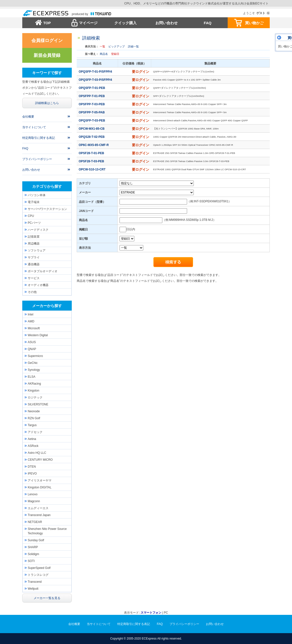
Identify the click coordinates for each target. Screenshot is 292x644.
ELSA (32, 377)
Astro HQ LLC (37, 453)
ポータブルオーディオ (43, 271)
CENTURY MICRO (40, 460)
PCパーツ (34, 223)
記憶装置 (34, 237)
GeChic (33, 363)
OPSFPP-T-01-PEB (92, 96)
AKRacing (34, 384)
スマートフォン (151, 613)
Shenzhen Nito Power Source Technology (47, 531)
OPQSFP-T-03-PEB (92, 121)
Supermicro (35, 356)
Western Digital (38, 335)
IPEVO (32, 474)
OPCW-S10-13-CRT (93, 169)
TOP (47, 23)
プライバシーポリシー (37, 159)
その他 (32, 292)
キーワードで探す (47, 73)
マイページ (88, 23)
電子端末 (34, 202)
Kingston (34, 391)
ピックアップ (117, 46)
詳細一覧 (133, 46)
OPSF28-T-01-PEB (92, 153)
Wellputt (33, 589)
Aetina (32, 439)
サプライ (34, 257)
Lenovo (33, 494)
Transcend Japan (39, 515)
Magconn (34, 501)
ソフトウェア (37, 250)
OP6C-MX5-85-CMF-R (94, 145)
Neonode (34, 411)
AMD (31, 321)
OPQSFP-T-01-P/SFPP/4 (96, 72)
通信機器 (34, 264)
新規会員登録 (47, 55)
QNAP (32, 349)
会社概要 (28, 117)
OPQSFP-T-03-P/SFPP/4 (96, 80)
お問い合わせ (167, 23)
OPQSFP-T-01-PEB (92, 88)
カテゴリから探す (47, 186)
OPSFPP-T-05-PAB (92, 112)
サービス (34, 278)
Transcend (35, 582)
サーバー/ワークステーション (47, 209)
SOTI (31, 561)
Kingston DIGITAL (40, 487)
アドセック (35, 432)
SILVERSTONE (38, 404)
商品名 (104, 54)
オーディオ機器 (38, 285)
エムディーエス (38, 508)
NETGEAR (35, 522)
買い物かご (254, 23)
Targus (32, 425)
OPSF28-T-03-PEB (92, 161)
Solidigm (33, 554)
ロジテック (35, 397)
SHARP (33, 547)
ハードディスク (38, 230)
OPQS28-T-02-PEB (92, 137)
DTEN (32, 467)
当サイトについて (34, 127)
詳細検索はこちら (47, 103)
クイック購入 (125, 23)
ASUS (32, 342)
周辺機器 (34, 244)
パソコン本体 (37, 195)
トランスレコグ (38, 575)
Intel (31, 314)
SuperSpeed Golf (39, 568)
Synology (34, 370)
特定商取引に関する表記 (39, 138)
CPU (31, 216)
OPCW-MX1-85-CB (92, 129)
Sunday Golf (36, 540)
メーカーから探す (47, 306)
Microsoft (34, 328)
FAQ (208, 23)
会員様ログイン (47, 41)
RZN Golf (34, 418)
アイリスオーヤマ (40, 480)
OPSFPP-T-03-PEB (92, 104)
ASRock (33, 446)
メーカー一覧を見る (47, 598)
